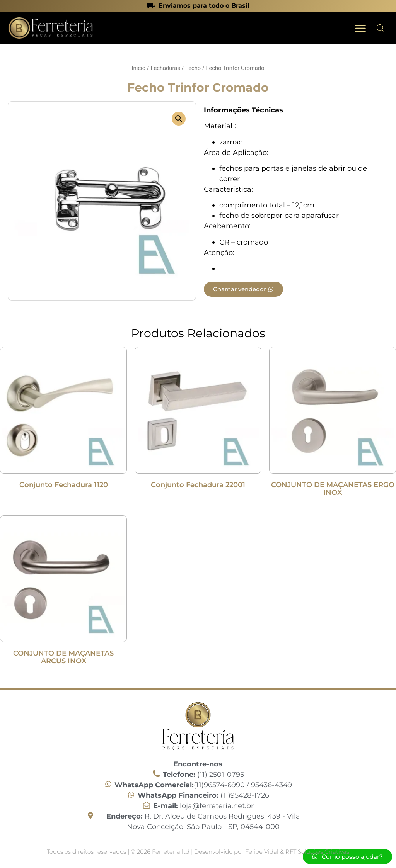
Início (139, 68)
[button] (360, 28)
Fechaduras (165, 68)
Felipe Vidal (263, 852)
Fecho (193, 68)
